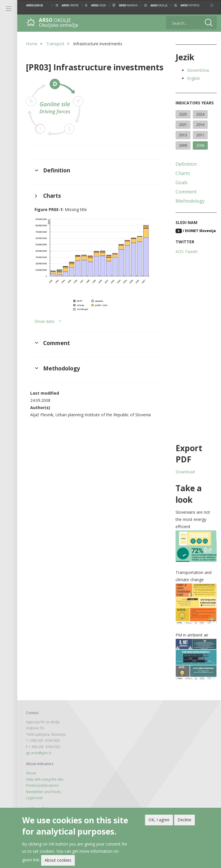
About (31, 773)
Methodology (190, 201)
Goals (182, 182)
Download (185, 472)
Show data (44, 321)
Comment (186, 192)
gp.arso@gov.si (39, 753)
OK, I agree (159, 820)
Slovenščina (198, 70)
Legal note (34, 798)
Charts (183, 173)
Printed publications (42, 785)
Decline (184, 820)
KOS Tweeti (186, 252)
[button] (212, 5)
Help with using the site (45, 779)
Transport (55, 44)
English (194, 78)
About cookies (58, 860)
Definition (186, 164)
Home (32, 44)
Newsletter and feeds (43, 792)
